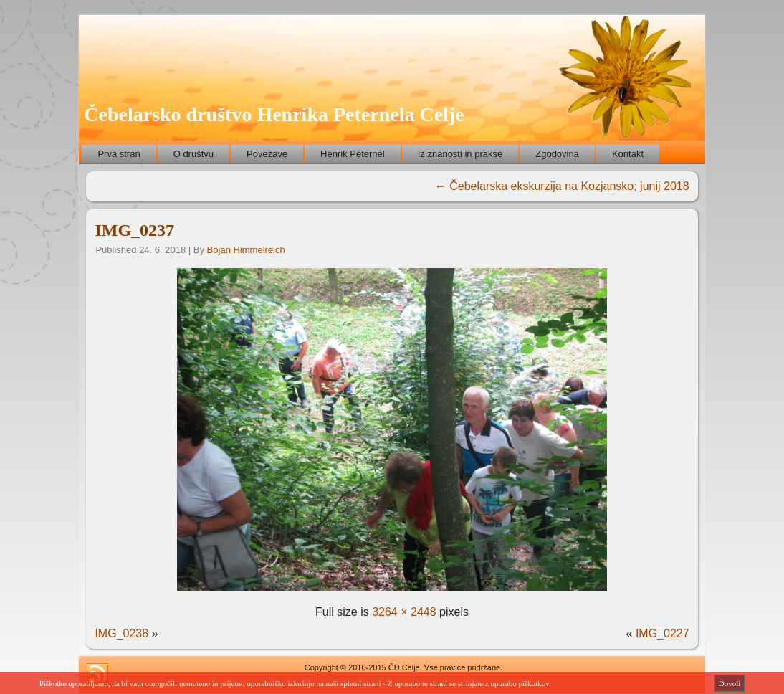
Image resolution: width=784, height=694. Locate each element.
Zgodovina (557, 154)
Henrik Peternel (353, 154)
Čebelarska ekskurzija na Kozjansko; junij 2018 (562, 186)
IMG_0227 (663, 633)
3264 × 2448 (404, 612)
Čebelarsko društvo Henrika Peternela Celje (274, 114)
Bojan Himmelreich (246, 250)
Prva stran (119, 154)
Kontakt (628, 154)
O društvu (193, 154)
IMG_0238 (121, 633)
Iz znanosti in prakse (460, 154)
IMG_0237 (134, 230)
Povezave (267, 154)
